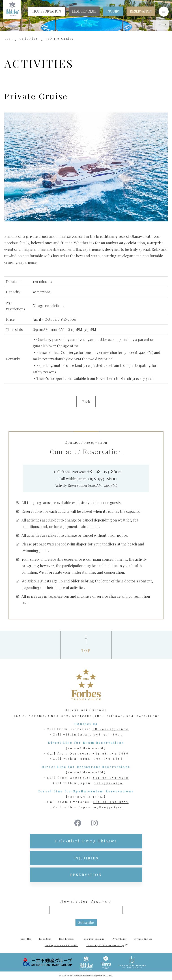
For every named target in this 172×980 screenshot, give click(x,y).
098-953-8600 (102, 478)
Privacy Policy (119, 939)
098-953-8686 (108, 758)
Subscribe (86, 922)
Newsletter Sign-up (86, 901)
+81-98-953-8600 (104, 471)
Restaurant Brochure (94, 939)
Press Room (45, 939)
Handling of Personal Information (61, 945)
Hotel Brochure (67, 939)
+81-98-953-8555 (111, 802)
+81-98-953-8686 (111, 753)
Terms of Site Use (143, 939)
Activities (28, 39)
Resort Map (25, 939)
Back (86, 402)
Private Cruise (60, 39)
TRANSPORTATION (46, 11)
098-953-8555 (108, 807)
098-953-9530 (108, 783)
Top (8, 39)
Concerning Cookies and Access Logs (105, 945)
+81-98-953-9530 (111, 778)
